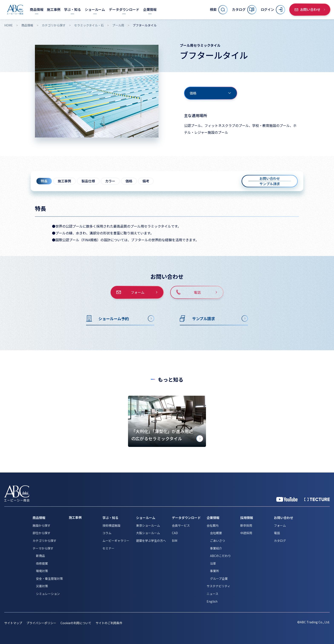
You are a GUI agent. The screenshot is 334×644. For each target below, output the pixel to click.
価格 (129, 181)
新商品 (40, 556)
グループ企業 (219, 579)
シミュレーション (48, 594)
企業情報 (213, 518)
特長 (44, 181)
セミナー (108, 548)
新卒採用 (246, 525)
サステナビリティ (218, 586)
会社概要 (216, 533)
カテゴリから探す (54, 25)
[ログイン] (273, 10)
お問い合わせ (284, 518)
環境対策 (42, 571)
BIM (175, 541)
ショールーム (146, 518)
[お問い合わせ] (310, 10)
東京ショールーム (148, 525)
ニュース (212, 594)
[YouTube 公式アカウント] (287, 499)
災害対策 (42, 586)
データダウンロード (186, 518)
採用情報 (247, 518)
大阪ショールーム (148, 533)
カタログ (280, 541)
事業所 (215, 571)
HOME (9, 25)
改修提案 (42, 563)
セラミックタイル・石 (89, 25)
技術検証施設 (111, 525)
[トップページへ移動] (15, 10)
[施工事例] (54, 9)
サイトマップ (13, 623)
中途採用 (246, 533)
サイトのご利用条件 (109, 623)
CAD (175, 533)
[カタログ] (244, 10)
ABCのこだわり (220, 556)
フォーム (280, 525)
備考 (146, 181)
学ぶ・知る (110, 518)
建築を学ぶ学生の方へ (151, 541)
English (212, 601)
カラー (110, 181)
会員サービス (181, 525)
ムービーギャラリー (116, 541)
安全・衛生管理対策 (49, 579)
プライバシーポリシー (41, 623)
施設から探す (42, 525)
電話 (277, 533)
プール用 (118, 25)
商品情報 (27, 25)
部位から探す (42, 533)
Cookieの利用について (76, 623)
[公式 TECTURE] (317, 499)
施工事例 (64, 181)
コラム (107, 533)
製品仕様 (88, 181)
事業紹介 (216, 548)
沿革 (213, 563)
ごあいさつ (217, 541)
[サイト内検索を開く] (219, 10)
